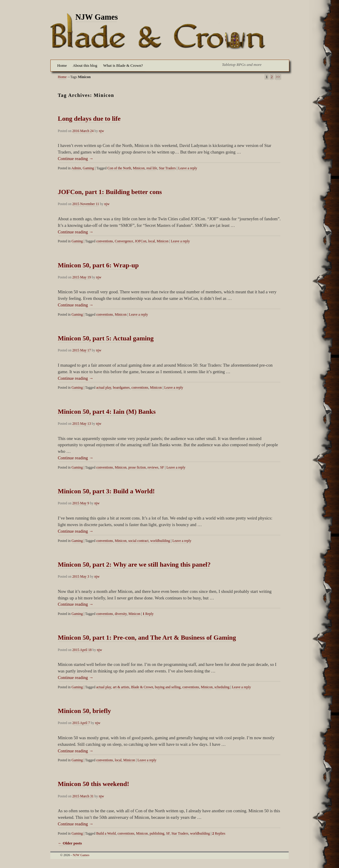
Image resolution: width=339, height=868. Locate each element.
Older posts (70, 843)
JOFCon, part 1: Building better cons (110, 192)
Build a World (106, 834)
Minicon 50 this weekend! (94, 784)
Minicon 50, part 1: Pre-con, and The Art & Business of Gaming (147, 637)
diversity (121, 614)
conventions (105, 241)
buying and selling (168, 687)
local (151, 241)
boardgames (121, 388)
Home (62, 65)
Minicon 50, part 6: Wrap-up (98, 265)
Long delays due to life (89, 118)
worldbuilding (160, 541)
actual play (104, 388)
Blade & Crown (142, 687)
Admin (76, 168)
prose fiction (137, 468)
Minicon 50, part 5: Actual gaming (106, 338)
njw (102, 131)
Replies (219, 834)
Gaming (88, 168)
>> (278, 77)
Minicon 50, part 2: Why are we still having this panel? (134, 564)
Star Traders (167, 168)
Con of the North (119, 168)
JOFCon (141, 241)
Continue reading (76, 159)
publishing (157, 834)
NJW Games (97, 17)
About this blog (85, 65)
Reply (148, 614)
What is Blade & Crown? (123, 65)
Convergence (124, 241)
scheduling (222, 687)
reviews (153, 468)
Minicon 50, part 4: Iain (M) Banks (107, 411)
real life (152, 168)
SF (162, 468)
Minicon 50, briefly (84, 711)
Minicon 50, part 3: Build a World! (106, 491)
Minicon (139, 168)
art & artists (121, 687)
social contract (139, 541)
